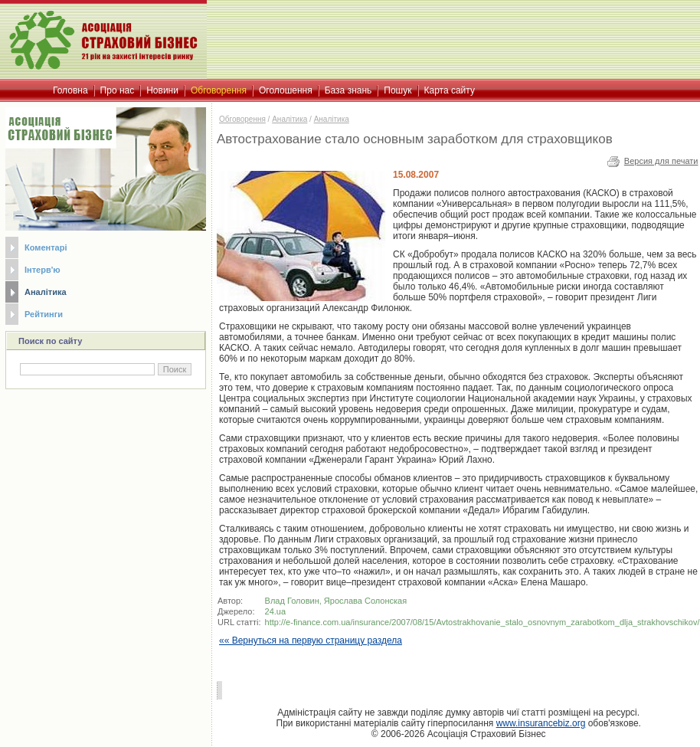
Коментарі (46, 247)
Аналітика (46, 292)
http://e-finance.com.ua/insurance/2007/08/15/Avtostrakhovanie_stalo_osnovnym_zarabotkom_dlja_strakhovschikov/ (482, 622)
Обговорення (242, 119)
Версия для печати (661, 161)
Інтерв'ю (43, 270)
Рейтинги (44, 314)
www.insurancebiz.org (541, 723)
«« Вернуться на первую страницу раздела (311, 641)
